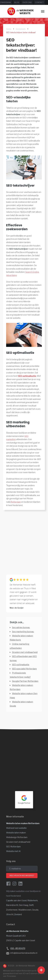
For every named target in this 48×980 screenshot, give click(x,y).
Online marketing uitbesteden (19, 646)
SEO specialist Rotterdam (24, 669)
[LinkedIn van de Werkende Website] (20, 884)
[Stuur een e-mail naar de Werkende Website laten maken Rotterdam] (8, 953)
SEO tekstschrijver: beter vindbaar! (21, 32)
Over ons (27, 2)
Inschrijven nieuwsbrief (22, 875)
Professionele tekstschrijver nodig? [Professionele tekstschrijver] (20, 675)
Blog (17, 2)
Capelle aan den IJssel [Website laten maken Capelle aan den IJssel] (16, 901)
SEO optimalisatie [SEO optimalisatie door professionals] (21, 665)
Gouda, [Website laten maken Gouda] (35, 910)
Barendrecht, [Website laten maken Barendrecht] (13, 905)
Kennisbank (21, 29)
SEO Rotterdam (13, 847)
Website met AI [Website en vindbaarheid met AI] (13, 851)
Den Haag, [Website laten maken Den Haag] (24, 905)
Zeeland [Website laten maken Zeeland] (18, 914)
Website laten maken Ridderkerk (21, 638)
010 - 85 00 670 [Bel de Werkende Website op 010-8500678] (18, 948)
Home (9, 29)
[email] (22, 869)
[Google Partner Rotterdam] (24, 800)
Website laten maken (16, 833)
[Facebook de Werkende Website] (8, 884)
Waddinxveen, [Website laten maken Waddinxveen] (25, 910)
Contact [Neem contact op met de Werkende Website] (39, 2)
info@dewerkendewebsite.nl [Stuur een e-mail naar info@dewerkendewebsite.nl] (24, 953)
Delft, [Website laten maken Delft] (32, 905)
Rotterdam (16, 502)
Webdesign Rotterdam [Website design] (17, 837)
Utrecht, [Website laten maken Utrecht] (10, 914)
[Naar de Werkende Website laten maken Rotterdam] (5, 966)
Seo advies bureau (21, 628)
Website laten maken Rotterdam (23, 823)
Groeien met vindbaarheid (25, 652)
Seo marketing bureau (23, 632)
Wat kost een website (16, 828)
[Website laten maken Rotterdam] (21, 11)
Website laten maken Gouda (21, 704)
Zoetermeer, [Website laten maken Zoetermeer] (12, 910)
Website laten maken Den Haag (24, 696)
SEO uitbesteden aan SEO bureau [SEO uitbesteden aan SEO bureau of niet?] (23, 658)
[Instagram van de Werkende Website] (14, 884)
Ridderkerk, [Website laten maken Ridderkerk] (33, 901)
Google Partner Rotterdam (25, 681)
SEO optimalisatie (27, 376)
